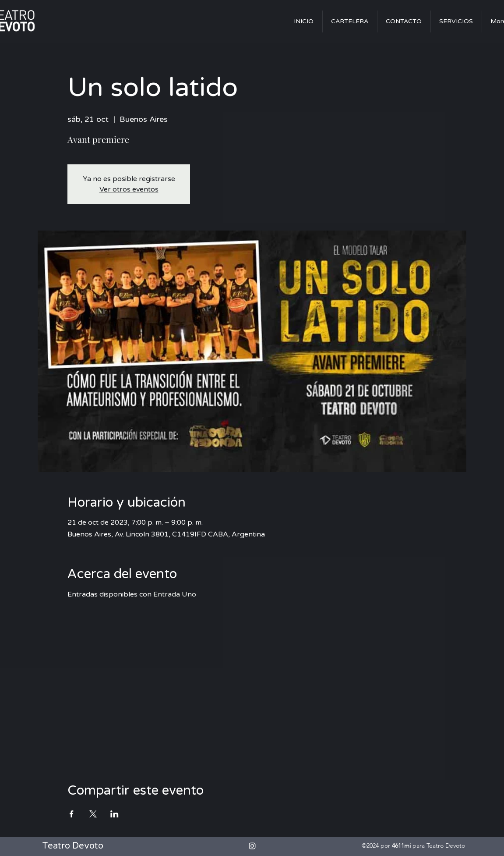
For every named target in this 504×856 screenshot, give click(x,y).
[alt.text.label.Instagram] (252, 846)
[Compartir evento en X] (93, 814)
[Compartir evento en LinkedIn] (115, 814)
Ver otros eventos (129, 189)
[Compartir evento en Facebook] (72, 814)
